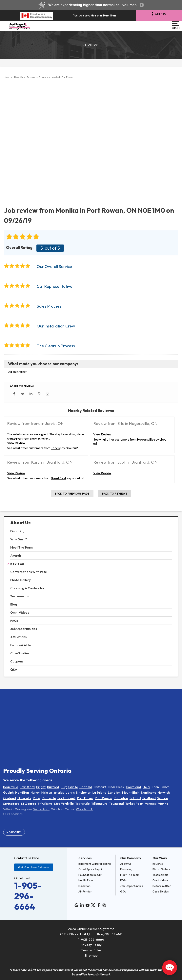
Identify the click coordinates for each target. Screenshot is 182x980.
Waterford (41, 809)
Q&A (14, 669)
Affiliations (18, 637)
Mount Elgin (131, 792)
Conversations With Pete (29, 572)
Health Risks (86, 880)
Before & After (21, 645)
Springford (11, 804)
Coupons (17, 661)
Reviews (17, 564)
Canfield (86, 787)
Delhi (146, 787)
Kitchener (83, 792)
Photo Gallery (20, 580)
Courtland (133, 787)
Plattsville (49, 798)
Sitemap (91, 955)
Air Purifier (85, 891)
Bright (41, 787)
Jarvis (55, 448)
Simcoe (163, 798)
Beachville (11, 787)
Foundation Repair (90, 875)
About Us (20, 523)
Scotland (149, 798)
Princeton (121, 798)
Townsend (116, 804)
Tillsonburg (99, 804)
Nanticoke (149, 792)
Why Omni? (19, 539)
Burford (53, 787)
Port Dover (85, 798)
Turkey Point (134, 804)
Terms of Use (91, 950)
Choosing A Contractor (27, 588)
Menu (175, 25)
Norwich (164, 792)
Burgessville (69, 787)
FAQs (14, 621)
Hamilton (22, 792)
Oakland (10, 798)
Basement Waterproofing (95, 864)
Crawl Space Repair (91, 869)
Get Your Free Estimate (34, 867)
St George (29, 804)
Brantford (58, 478)
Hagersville (145, 439)
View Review (16, 443)
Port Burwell (66, 798)
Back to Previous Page (72, 494)
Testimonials (20, 596)
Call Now (161, 14)
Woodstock (84, 809)
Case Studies (20, 653)
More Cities (14, 832)
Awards (16, 555)
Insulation (84, 886)
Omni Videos (20, 612)
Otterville (24, 798)
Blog (14, 604)
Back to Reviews (115, 494)
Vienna (163, 804)
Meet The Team (21, 547)
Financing (17, 531)
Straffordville (64, 804)
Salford (135, 798)
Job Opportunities (24, 629)
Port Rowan (103, 798)
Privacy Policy (91, 945)
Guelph (8, 792)
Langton (114, 792)
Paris (37, 798)
